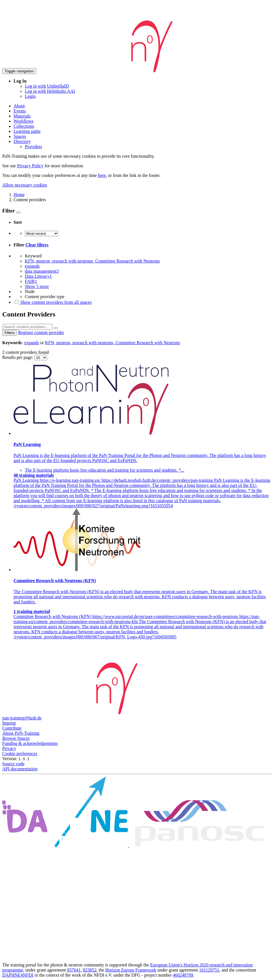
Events (20, 111)
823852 (90, 970)
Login (30, 96)
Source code (13, 764)
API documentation (20, 769)
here (102, 175)
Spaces (20, 136)
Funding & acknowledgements (30, 743)
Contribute (12, 728)
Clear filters (37, 245)
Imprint (9, 723)
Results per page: (18, 357)
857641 (74, 970)
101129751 (209, 970)
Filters (10, 333)
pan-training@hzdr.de (22, 718)
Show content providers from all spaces (53, 302)
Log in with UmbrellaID (47, 86)
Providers (33, 147)
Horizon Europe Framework (131, 970)
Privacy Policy (30, 166)
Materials (22, 116)
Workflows (24, 121)
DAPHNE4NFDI (18, 975)
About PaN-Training (21, 733)
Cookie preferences (20, 754)
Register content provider (41, 332)
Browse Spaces (16, 738)
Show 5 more (37, 286)
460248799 (183, 975)
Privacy (9, 748)
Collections (24, 126)
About (19, 106)
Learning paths (27, 131)
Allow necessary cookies (25, 185)
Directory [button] (22, 141)
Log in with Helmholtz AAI (50, 91)
